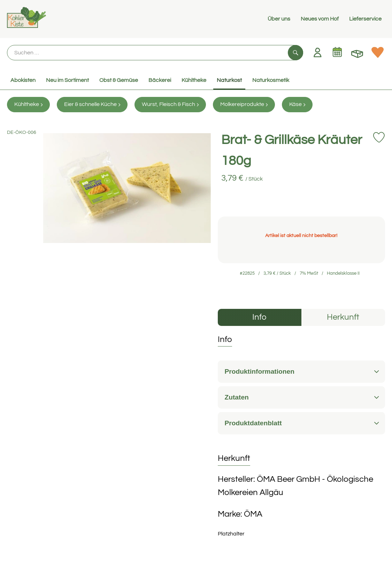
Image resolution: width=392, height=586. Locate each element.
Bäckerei (160, 80)
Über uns (279, 19)
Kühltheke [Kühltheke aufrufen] (28, 104)
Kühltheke (194, 80)
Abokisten (23, 80)
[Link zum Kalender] (337, 52)
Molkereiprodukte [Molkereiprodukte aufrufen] (244, 104)
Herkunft (343, 317)
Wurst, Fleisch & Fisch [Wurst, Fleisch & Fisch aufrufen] (170, 104)
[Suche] (155, 53)
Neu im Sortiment (67, 80)
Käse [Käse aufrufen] (297, 104)
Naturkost (229, 80)
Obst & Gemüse (119, 80)
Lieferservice (365, 19)
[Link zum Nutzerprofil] (317, 52)
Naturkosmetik (271, 80)
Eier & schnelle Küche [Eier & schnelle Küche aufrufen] (92, 104)
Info (259, 317)
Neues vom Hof (320, 19)
